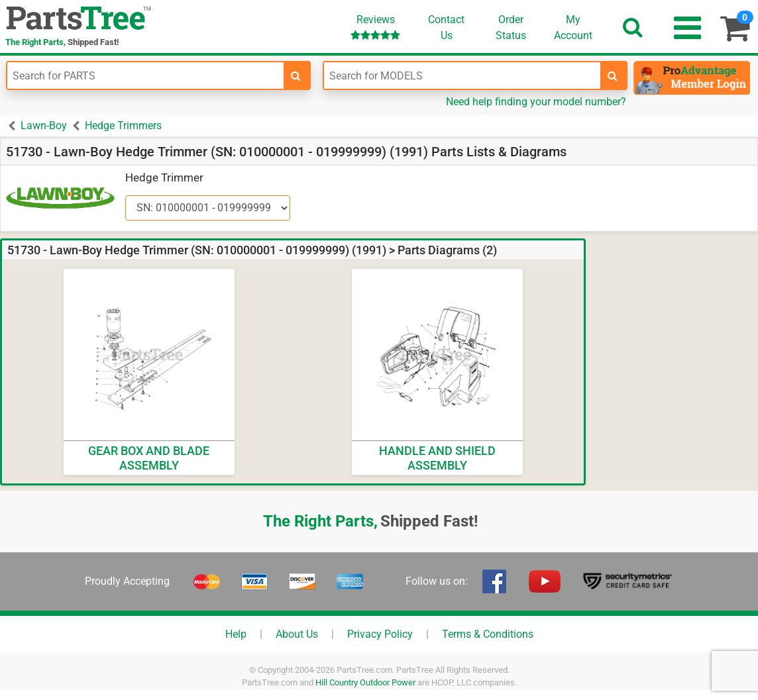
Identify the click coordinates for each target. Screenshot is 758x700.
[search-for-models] (613, 75)
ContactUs (446, 27)
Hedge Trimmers (123, 125)
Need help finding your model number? (536, 102)
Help (236, 634)
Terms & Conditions (488, 634)
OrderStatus (511, 27)
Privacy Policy (380, 634)
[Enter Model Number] (462, 75)
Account (573, 27)
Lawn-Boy (44, 125)
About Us (297, 634)
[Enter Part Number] (145, 75)
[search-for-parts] (296, 75)
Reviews (375, 27)
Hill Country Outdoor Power (365, 682)
